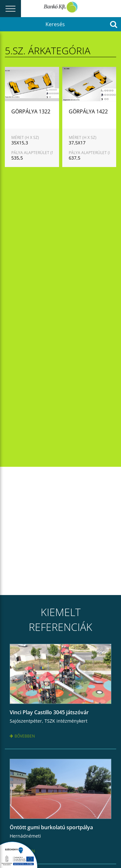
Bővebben (22, 736)
